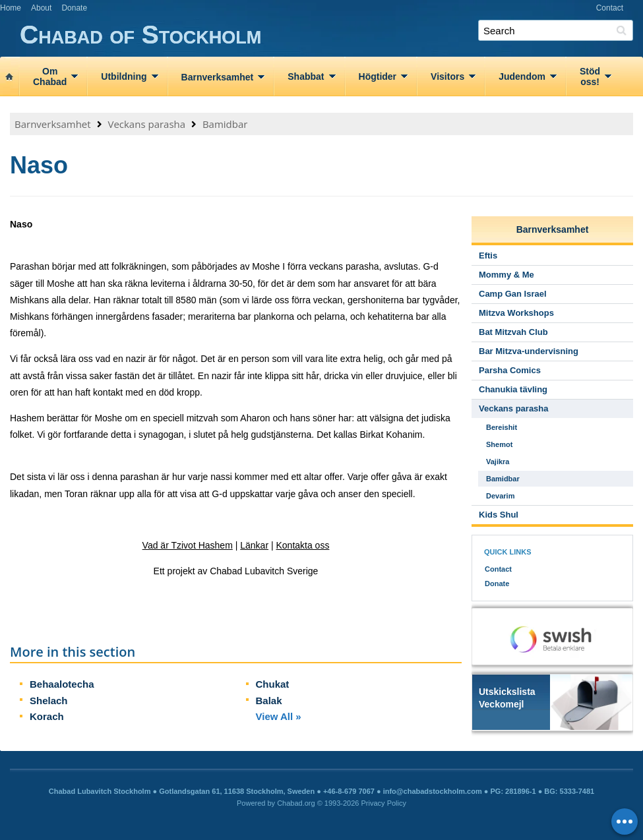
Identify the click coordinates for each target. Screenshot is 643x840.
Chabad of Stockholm (331, 35)
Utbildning (124, 76)
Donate (74, 8)
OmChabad (50, 76)
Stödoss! (590, 76)
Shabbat (306, 76)
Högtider (378, 76)
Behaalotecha (62, 684)
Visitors (447, 76)
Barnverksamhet (218, 77)
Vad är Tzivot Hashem (188, 545)
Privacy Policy (384, 803)
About (41, 8)
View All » (279, 716)
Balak (269, 701)
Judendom (522, 76)
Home (11, 8)
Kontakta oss (302, 545)
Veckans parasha (146, 124)
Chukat (273, 684)
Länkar (254, 545)
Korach (47, 716)
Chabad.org (296, 803)
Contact (610, 8)
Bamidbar (225, 124)
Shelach (49, 701)
